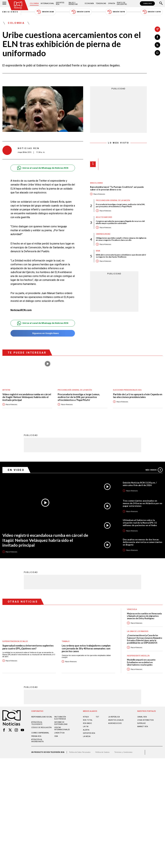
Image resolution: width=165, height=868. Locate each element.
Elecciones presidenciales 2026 (127, 390)
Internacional (47, 3)
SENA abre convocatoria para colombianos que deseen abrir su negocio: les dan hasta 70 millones (121, 256)
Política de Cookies (102, 752)
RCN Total (88, 720)
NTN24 (86, 717)
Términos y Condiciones (123, 752)
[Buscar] (161, 4)
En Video (16, 470)
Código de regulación (41, 727)
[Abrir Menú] (4, 4)
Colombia (34, 3)
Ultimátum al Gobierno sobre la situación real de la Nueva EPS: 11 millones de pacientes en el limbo (140, 523)
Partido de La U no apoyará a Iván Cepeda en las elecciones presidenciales (138, 396)
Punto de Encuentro (122, 3)
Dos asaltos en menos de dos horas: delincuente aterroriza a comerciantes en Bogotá (143, 542)
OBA (56, 736)
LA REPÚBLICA (114, 717)
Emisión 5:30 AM (45, 12)
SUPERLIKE (141, 723)
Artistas (6, 390)
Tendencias (101, 3)
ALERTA (86, 730)
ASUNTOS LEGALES (116, 720)
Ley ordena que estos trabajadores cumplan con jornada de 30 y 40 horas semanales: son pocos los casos (86, 648)
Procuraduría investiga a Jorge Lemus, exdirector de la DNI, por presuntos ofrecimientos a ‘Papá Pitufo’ (120, 205)
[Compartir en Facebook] (157, 37)
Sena (98, 251)
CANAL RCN (147, 3)
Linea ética (59, 733)
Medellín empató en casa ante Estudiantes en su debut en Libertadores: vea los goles (141, 662)
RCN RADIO (87, 723)
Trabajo (66, 641)
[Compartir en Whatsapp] (157, 53)
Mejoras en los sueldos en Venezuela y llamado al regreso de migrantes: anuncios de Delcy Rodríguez (144, 616)
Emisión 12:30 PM (81, 12)
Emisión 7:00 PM (116, 12)
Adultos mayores (104, 217)
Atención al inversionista (37, 740)
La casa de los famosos (138, 631)
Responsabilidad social (42, 717)
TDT (97, 717)
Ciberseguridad (103, 234)
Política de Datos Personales (80, 752)
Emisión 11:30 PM (152, 12)
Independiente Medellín (138, 656)
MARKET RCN (143, 726)
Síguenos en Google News (43, 333)
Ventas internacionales (62, 728)
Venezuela (132, 609)
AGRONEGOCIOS (115, 723)
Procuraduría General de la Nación (113, 200)
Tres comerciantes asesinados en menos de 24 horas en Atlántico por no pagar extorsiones (142, 503)
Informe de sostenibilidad (61, 723)
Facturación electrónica (60, 718)
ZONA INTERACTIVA (145, 720)
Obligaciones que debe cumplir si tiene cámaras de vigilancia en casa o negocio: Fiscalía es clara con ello (121, 239)
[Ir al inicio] (18, 5)
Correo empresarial (40, 733)
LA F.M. (86, 726)
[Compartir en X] (157, 45)
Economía (89, 3)
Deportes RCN (60, 3)
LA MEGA (87, 736)
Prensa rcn (36, 736)
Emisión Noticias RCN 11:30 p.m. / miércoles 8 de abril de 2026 (140, 484)
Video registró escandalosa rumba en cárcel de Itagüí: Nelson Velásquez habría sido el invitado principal (27, 397)
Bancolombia (96, 183)
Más (154, 470)
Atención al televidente (37, 723)
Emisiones (10, 12)
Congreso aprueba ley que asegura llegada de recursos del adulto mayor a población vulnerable (120, 222)
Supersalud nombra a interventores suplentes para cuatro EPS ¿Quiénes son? (28, 647)
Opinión (112, 3)
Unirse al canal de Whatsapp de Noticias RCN (43, 168)
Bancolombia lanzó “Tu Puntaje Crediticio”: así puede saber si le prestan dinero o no (117, 188)
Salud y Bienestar (73, 3)
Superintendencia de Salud (15, 641)
